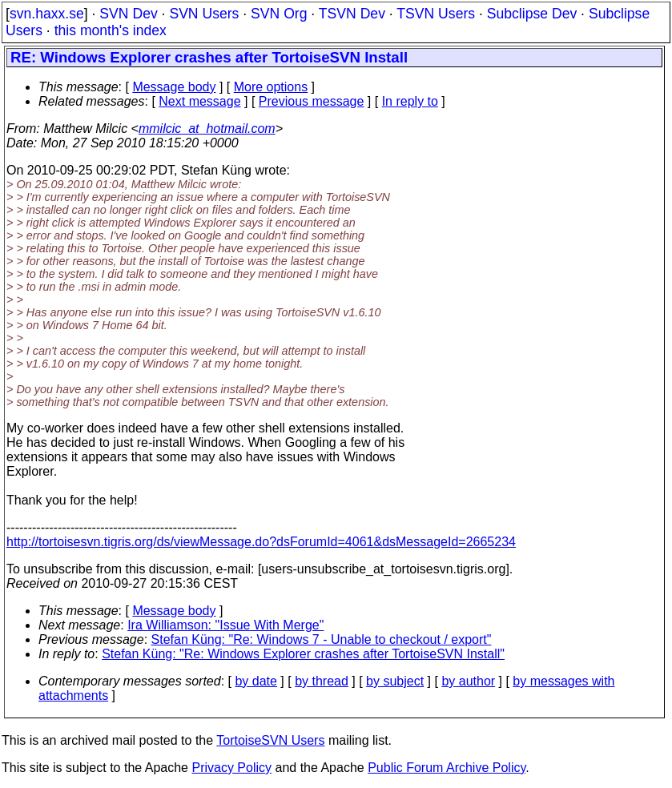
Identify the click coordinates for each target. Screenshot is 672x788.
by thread (322, 681)
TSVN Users (436, 14)
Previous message (312, 101)
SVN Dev (128, 14)
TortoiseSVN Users (270, 740)
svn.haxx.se (47, 14)
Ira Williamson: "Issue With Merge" (225, 625)
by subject (395, 681)
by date (256, 681)
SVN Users (204, 14)
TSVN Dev (352, 14)
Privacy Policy (231, 768)
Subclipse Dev (532, 14)
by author (468, 681)
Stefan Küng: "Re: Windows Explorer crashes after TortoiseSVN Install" (303, 654)
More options (271, 87)
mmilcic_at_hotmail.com (207, 129)
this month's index (111, 30)
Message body (174, 87)
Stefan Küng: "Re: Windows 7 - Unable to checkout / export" (322, 639)
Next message (199, 101)
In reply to (410, 101)
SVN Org (279, 14)
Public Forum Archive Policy (447, 768)
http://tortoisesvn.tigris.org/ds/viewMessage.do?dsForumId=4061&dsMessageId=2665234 (261, 542)
